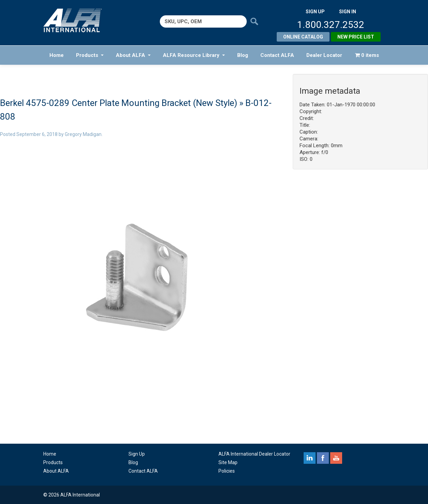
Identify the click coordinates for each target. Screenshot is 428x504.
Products (90, 55)
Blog (243, 55)
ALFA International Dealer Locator (254, 454)
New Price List (356, 37)
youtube (336, 458)
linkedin (310, 458)
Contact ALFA (277, 55)
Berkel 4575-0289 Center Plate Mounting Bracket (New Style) (119, 103)
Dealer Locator (324, 55)
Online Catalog (303, 37)
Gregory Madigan (83, 134)
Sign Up (137, 454)
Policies (227, 471)
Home (57, 55)
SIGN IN (348, 12)
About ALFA (133, 55)
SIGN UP (315, 12)
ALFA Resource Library (194, 55)
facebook (323, 458)
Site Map (228, 462)
